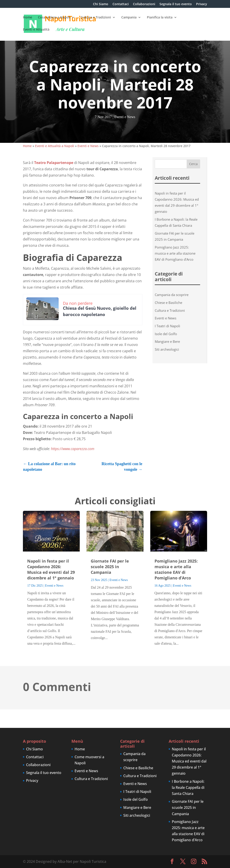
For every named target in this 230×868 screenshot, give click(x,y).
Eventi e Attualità (36, 30)
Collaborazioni (144, 4)
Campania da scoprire (172, 295)
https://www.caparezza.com (73, 449)
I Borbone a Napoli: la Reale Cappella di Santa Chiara (188, 787)
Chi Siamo (101, 4)
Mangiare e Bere (167, 341)
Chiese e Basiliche (168, 303)
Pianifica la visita (160, 18)
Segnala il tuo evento (176, 4)
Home (28, 18)
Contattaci (121, 4)
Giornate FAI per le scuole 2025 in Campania (110, 567)
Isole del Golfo (166, 334)
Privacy (202, 4)
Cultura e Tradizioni (96, 18)
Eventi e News (125, 117)
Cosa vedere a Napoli (54, 18)
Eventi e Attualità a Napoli (55, 146)
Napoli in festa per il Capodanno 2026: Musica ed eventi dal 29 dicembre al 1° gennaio (51, 570)
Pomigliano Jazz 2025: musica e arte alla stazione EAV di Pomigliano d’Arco (175, 253)
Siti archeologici (167, 349)
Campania (129, 18)
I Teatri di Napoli (167, 326)
